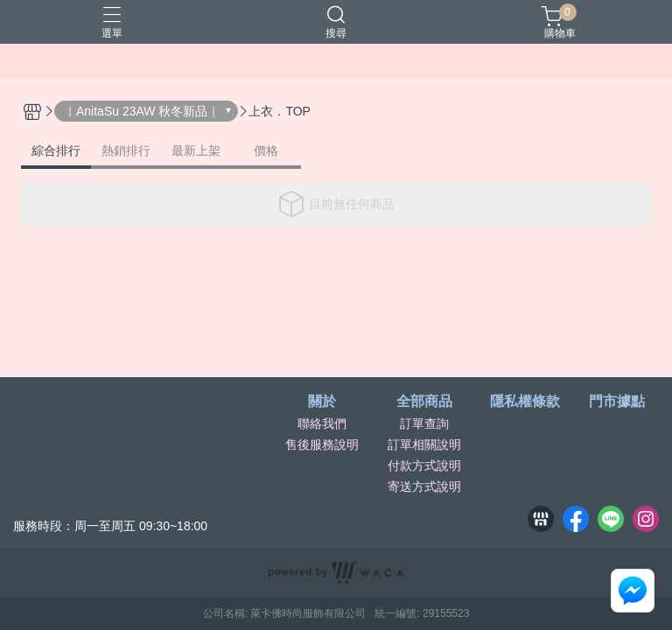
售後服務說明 (322, 444)
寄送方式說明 (424, 486)
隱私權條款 (525, 402)
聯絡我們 (322, 423)
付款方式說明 (424, 465)
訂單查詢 (424, 423)
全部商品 (424, 402)
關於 (322, 402)
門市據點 (617, 402)
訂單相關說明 (424, 444)
